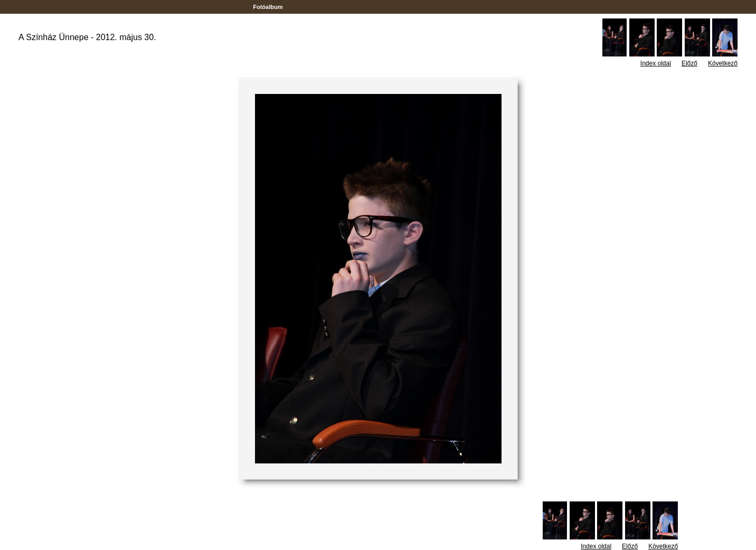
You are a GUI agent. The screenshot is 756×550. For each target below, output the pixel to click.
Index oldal (656, 63)
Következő (723, 63)
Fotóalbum (268, 7)
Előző (689, 63)
